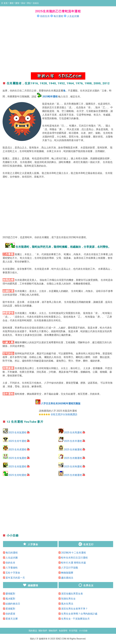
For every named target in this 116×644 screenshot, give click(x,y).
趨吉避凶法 (67, 578)
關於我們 (43, 631)
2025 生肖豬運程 (73, 475)
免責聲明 (63, 631)
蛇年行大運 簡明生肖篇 (74, 563)
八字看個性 (12, 568)
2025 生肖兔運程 (17, 458)
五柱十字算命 (13, 573)
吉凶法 (36, 3)
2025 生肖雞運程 (73, 458)
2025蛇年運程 (50, 97)
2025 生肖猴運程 (73, 450)
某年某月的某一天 (15, 578)
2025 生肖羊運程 (73, 441)
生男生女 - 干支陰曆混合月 (75, 619)
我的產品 (33, 631)
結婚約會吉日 (13, 604)
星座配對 (10, 609)
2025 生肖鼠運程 (17, 432)
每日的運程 (12, 553)
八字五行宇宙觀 (70, 568)
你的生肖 (45, 16)
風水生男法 (67, 604)
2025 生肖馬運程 (73, 432)
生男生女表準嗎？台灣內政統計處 (79, 614)
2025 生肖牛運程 (17, 441)
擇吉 (29, 3)
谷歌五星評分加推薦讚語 (64, 414)
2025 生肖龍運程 (17, 467)
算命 (23, 3)
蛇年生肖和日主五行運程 (74, 558)
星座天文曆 (12, 619)
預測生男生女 (68, 599)
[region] (58, 45)
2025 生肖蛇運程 (17, 475)
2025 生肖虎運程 (17, 450)
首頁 (6, 3)
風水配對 (10, 599)
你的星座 (10, 614)
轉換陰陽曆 (67, 573)
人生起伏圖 (73, 16)
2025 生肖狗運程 (73, 467)
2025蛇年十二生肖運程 (74, 553)
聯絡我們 (53, 631)
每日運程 (58, 16)
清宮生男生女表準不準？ (74, 609)
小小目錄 (83, 631)
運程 (12, 3)
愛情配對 (10, 594)
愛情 (17, 3)
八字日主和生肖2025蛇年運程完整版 (61, 403)
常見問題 (73, 631)
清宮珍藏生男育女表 (72, 594)
